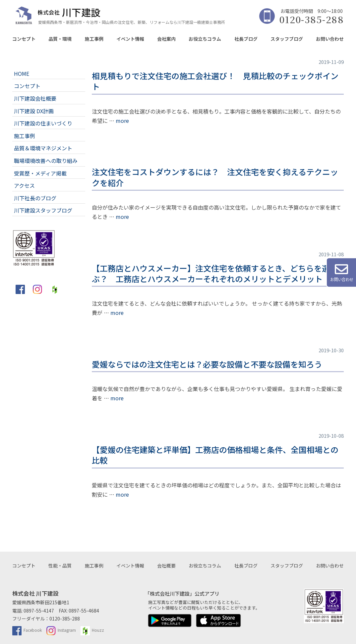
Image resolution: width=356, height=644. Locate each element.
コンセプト (24, 39)
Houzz (92, 630)
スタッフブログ (287, 39)
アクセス (24, 185)
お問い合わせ (330, 39)
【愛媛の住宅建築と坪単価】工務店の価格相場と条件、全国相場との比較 (215, 455)
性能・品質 (60, 566)
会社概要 (166, 566)
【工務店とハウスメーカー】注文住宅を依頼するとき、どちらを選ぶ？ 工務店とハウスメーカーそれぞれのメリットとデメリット (211, 273)
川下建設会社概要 (35, 98)
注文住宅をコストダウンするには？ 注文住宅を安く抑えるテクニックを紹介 (215, 177)
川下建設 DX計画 (34, 111)
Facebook (27, 630)
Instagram (61, 630)
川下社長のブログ (35, 198)
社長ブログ (246, 39)
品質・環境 (60, 39)
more (122, 121)
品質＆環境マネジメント (43, 148)
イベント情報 (130, 39)
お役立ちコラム (205, 39)
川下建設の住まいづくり (43, 123)
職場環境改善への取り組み (46, 161)
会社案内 (166, 39)
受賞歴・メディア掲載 (40, 173)
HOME (22, 74)
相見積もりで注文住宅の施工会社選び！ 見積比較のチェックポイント (215, 81)
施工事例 (94, 39)
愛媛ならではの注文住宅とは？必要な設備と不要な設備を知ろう (207, 364)
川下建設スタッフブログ (43, 210)
